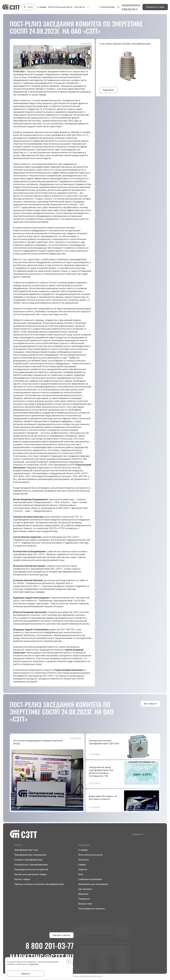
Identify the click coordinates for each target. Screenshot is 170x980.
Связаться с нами (155, 7)
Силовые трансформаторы (28, 860)
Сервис (82, 865)
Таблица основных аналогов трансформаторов (39, 884)
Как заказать (85, 889)
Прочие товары (22, 879)
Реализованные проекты (92, 909)
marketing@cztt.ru (131, 5)
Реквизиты (84, 899)
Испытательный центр (60, 7)
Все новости (151, 704)
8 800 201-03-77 (130, 9)
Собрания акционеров (90, 879)
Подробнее (108, 90)
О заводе (42, 7)
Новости (83, 869)
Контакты (80, 7)
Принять (26, 974)
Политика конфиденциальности (85, 976)
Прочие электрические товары (31, 874)
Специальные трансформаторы (31, 865)
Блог (81, 874)
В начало (137, 834)
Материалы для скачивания (93, 884)
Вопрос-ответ (85, 904)
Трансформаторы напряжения (30, 855)
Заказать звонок (61, 935)
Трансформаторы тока (26, 850)
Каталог (30, 7)
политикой (33, 964)
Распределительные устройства (31, 869)
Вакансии (83, 894)
